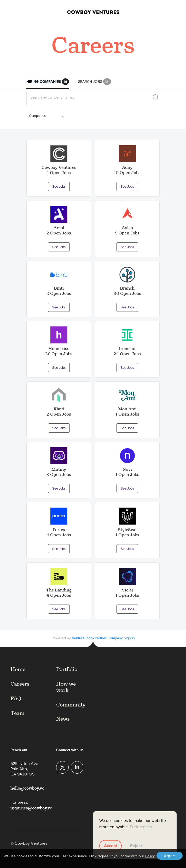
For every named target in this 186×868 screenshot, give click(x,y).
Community (71, 705)
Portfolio (67, 669)
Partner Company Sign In (115, 638)
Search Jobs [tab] (95, 82)
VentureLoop (82, 638)
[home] (85, 12)
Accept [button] (111, 846)
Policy (150, 856)
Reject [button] (136, 846)
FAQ (16, 698)
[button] (172, 12)
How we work (66, 687)
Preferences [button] (141, 827)
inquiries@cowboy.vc (31, 808)
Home (18, 669)
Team (18, 713)
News (63, 719)
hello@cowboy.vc (27, 788)
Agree (169, 856)
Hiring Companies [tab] (48, 82)
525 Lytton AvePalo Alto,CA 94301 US (24, 769)
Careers (20, 684)
